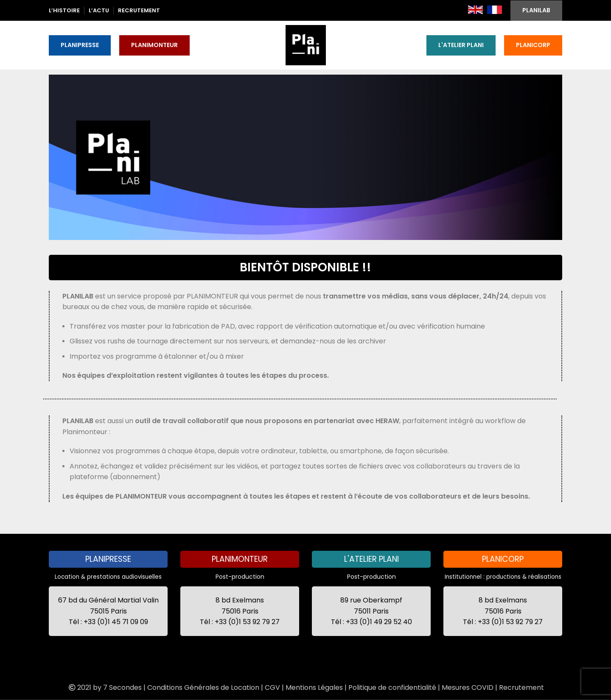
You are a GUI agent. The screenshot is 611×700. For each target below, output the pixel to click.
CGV (272, 687)
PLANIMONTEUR (154, 45)
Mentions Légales (314, 687)
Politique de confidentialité (392, 687)
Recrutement (521, 687)
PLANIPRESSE (80, 45)
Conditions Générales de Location (203, 687)
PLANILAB (536, 10)
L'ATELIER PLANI (461, 45)
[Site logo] (306, 45)
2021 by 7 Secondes (104, 687)
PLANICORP (533, 45)
